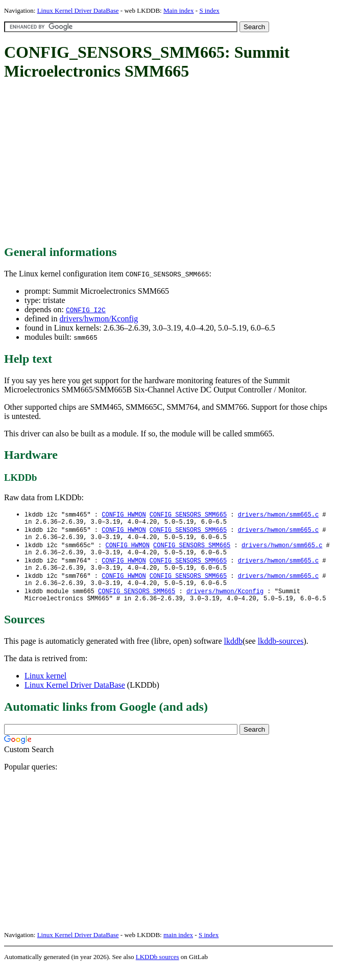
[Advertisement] (171, 164)
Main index (179, 10)
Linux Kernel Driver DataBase (78, 10)
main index (178, 947)
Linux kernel (45, 688)
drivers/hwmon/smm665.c (278, 515)
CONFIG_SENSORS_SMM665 (188, 515)
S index (209, 10)
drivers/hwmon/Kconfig (99, 319)
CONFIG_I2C (86, 310)
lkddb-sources (281, 653)
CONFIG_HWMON (124, 515)
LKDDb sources (158, 969)
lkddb (233, 653)
